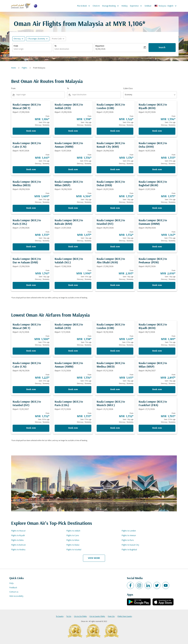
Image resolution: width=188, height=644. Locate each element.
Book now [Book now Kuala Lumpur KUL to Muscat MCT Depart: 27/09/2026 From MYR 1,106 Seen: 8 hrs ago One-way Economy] (31, 131)
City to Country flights (97, 616)
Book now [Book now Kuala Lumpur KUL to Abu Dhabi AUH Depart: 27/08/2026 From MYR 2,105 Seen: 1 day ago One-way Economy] (115, 285)
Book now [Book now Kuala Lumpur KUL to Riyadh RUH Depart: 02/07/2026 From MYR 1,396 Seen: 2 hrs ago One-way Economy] (157, 131)
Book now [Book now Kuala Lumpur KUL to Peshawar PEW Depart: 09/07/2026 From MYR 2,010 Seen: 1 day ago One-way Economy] (157, 285)
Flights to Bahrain (18, 545)
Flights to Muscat (18, 531)
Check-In (96, 6)
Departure (100, 46)
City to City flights (80, 616)
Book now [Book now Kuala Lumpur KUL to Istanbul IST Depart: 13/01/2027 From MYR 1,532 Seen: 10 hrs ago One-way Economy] (31, 428)
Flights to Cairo (73, 536)
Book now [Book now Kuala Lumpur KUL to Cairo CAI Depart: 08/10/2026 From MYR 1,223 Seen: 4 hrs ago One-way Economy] (31, 389)
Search (162, 48)
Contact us (14, 592)
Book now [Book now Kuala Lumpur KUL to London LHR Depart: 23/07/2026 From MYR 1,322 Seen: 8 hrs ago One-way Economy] (115, 131)
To (55, 46)
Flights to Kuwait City (130, 545)
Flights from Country (125, 616)
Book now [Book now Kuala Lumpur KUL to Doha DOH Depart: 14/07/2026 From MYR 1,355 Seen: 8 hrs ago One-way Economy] (157, 170)
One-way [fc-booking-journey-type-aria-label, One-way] (17, 39)
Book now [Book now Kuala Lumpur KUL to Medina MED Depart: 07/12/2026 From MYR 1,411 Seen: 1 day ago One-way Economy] (115, 389)
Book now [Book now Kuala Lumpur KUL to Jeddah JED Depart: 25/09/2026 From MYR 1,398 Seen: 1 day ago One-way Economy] (73, 131)
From (16, 46)
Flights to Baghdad (129, 550)
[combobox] (32, 49)
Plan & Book (84, 6)
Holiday (125, 6)
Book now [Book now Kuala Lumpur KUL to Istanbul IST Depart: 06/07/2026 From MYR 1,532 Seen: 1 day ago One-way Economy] (115, 247)
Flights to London (129, 531)
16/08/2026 (100, 49)
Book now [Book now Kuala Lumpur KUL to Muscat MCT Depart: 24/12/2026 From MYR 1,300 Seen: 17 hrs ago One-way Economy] (31, 351)
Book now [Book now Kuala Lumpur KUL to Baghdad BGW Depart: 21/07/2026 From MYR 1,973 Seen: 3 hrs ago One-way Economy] (157, 208)
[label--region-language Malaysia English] (166, 6)
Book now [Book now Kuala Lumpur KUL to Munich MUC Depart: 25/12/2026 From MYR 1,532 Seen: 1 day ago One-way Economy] (115, 428)
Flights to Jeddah (73, 531)
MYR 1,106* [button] (129, 24)
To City (69, 616)
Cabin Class (128, 89)
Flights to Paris (128, 540)
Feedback (13, 588)
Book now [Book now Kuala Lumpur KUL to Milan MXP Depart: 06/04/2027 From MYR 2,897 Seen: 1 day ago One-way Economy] (157, 389)
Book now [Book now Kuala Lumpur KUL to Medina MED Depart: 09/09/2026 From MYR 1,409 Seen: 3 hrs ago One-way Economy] (31, 208)
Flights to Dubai (73, 545)
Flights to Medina (18, 550)
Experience (137, 6)
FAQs (12, 583)
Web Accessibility (16, 596)
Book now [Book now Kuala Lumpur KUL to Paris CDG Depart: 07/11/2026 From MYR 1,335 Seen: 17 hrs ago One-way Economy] (73, 428)
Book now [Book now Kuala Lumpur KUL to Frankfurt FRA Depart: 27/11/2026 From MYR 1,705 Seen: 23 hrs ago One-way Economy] (157, 428)
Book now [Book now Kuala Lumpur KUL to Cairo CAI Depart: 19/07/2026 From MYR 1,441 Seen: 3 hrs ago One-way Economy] (31, 170)
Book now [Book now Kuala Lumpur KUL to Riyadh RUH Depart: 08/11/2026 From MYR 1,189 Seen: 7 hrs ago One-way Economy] (157, 351)
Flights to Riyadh (18, 536)
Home (14, 68)
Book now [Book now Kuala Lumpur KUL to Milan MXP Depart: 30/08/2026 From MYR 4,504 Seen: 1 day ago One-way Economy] (73, 208)
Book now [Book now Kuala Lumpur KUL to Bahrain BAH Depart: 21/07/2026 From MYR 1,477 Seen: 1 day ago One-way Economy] (73, 247)
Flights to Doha (17, 540)
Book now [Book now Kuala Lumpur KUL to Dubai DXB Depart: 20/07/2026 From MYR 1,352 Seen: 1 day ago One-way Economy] (115, 208)
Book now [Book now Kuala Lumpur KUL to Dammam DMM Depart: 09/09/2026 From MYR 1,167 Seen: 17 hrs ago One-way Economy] (157, 247)
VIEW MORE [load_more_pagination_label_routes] (94, 558)
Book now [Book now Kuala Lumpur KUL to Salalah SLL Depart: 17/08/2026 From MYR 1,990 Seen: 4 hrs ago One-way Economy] (73, 285)
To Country (60, 616)
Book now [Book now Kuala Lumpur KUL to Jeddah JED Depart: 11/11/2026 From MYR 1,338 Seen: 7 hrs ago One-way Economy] (73, 351)
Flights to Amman (129, 536)
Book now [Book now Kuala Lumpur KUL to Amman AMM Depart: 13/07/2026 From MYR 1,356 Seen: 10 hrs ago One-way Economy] (73, 170)
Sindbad (148, 6)
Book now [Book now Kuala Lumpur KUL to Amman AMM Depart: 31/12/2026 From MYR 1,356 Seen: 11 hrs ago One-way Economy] (73, 389)
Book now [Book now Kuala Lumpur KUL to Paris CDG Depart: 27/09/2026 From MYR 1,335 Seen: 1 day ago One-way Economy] (31, 247)
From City (111, 616)
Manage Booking (111, 6)
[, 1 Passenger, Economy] (36, 39)
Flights (24, 68)
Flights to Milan (73, 540)
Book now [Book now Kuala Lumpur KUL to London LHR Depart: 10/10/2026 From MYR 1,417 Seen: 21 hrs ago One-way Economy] (115, 351)
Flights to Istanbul (74, 550)
